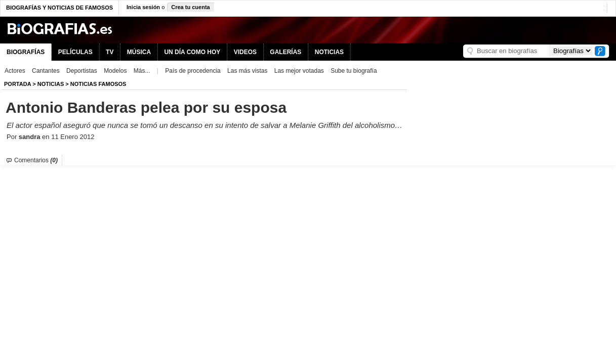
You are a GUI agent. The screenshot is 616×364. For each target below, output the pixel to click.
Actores (15, 71)
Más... (142, 71)
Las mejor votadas (299, 71)
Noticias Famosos (98, 84)
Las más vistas (247, 71)
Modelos (115, 71)
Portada (17, 84)
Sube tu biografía (354, 71)
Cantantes (46, 71)
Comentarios (36, 160)
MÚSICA (139, 52)
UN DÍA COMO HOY (192, 52)
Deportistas (82, 71)
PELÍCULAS (75, 52)
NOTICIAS (329, 52)
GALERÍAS (285, 52)
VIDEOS (245, 52)
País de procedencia (193, 71)
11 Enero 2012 (73, 137)
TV (110, 52)
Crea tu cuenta (190, 7)
